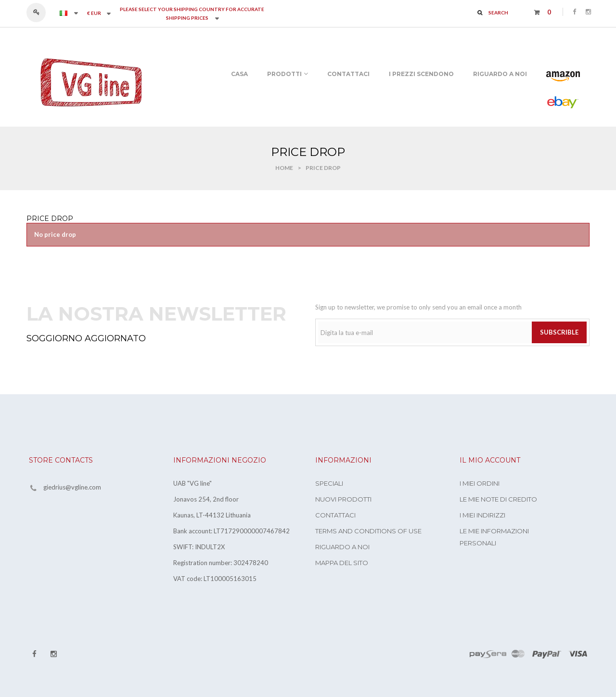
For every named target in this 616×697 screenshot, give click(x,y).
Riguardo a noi (342, 547)
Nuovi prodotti (343, 499)
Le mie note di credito (498, 499)
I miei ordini (480, 483)
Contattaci (335, 515)
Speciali (329, 483)
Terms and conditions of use (368, 531)
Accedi (41, 13)
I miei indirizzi (482, 515)
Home (284, 168)
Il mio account (490, 460)
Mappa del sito (342, 563)
